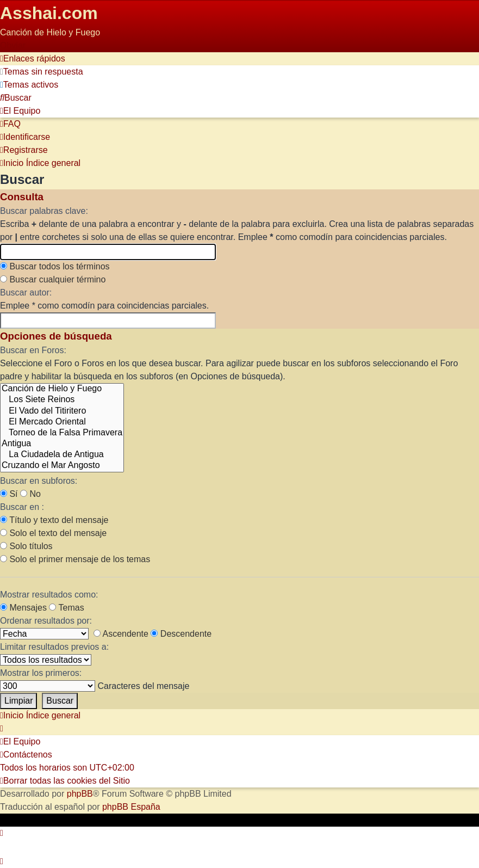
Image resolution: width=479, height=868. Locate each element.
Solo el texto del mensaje (53, 533)
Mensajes (23, 608)
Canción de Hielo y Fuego (62, 389)
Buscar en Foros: (33, 350)
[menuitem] (42, 72)
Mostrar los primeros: (41, 673)
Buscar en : (22, 507)
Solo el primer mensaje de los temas (75, 559)
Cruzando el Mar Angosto (62, 466)
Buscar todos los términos (55, 266)
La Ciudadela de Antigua (62, 455)
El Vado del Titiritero (62, 411)
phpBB (80, 794)
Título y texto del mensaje (54, 520)
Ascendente (121, 634)
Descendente (181, 634)
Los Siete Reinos (62, 400)
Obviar (13, 45)
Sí (9, 494)
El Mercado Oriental (62, 422)
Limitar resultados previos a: (54, 647)
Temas (66, 608)
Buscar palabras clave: (44, 211)
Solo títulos (26, 546)
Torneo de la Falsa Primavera (62, 433)
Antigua (62, 444)
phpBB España (131, 807)
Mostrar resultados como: (49, 595)
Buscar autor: (26, 293)
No (30, 494)
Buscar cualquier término (53, 279)
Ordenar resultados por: (46, 621)
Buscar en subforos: (39, 481)
